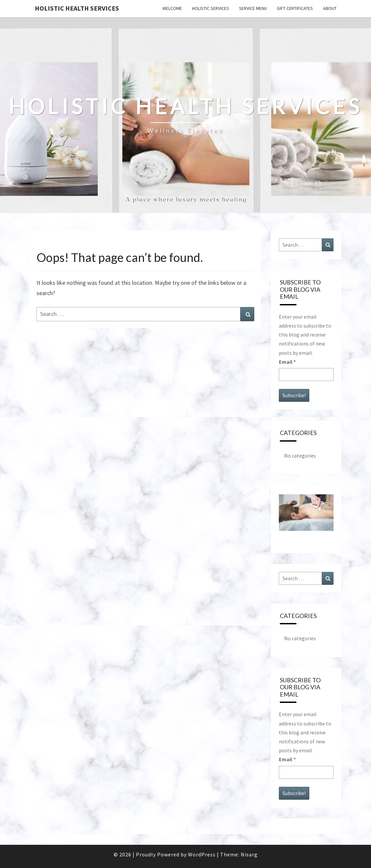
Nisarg (249, 854)
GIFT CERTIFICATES (295, 8)
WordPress (202, 854)
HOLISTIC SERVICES (211, 8)
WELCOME (172, 8)
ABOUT (330, 8)
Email (287, 362)
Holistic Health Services (77, 8)
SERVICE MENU (253, 8)
